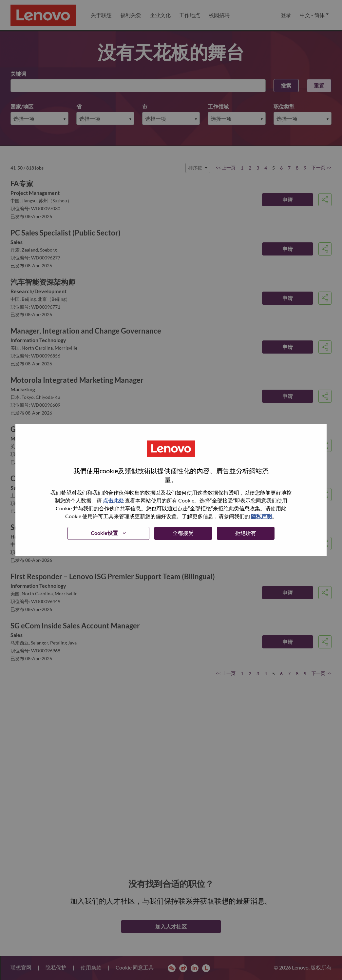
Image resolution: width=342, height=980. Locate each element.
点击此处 (113, 500)
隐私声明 (261, 516)
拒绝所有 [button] (246, 533)
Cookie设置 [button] (104, 533)
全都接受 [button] (183, 533)
